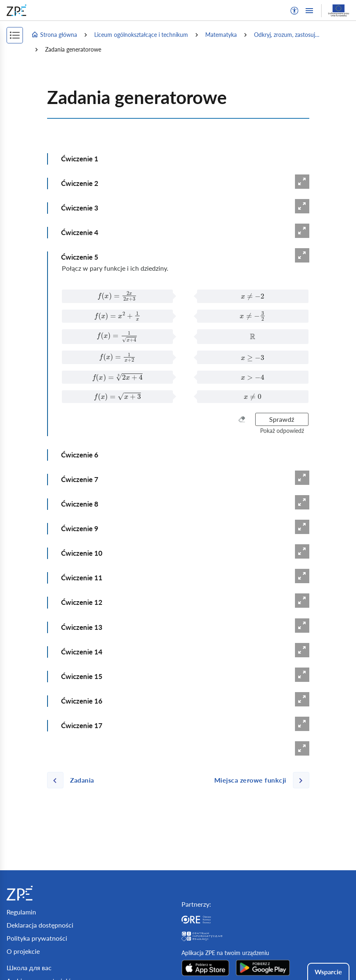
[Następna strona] (258, 780)
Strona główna (54, 35)
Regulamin (21, 912)
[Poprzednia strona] (74, 780)
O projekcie (23, 951)
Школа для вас (29, 968)
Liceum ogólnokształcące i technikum (141, 35)
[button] (295, 11)
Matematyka (221, 35)
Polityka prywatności (37, 938)
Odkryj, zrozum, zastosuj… (287, 35)
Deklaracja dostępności (40, 925)
